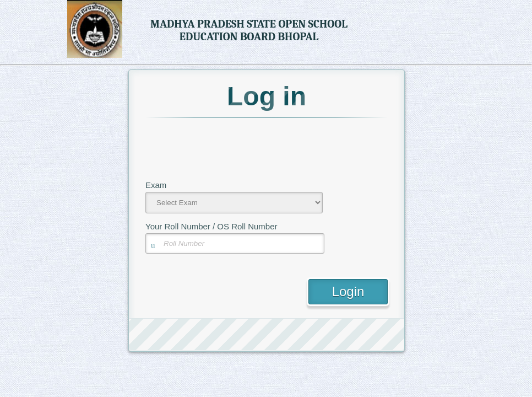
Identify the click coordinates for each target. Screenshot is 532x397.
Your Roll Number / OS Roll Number (211, 226)
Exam (156, 185)
